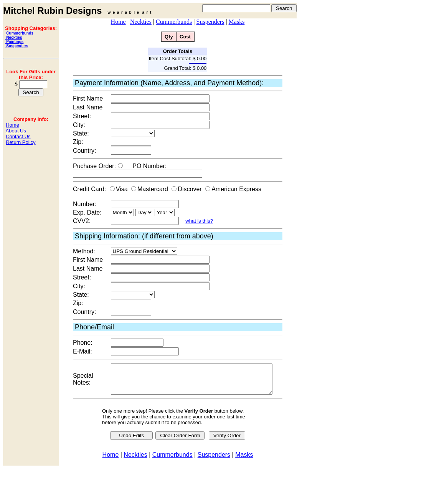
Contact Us (18, 136)
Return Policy (21, 142)
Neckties (14, 37)
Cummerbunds (19, 33)
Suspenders (17, 46)
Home (12, 125)
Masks (237, 22)
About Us (16, 131)
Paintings (15, 42)
